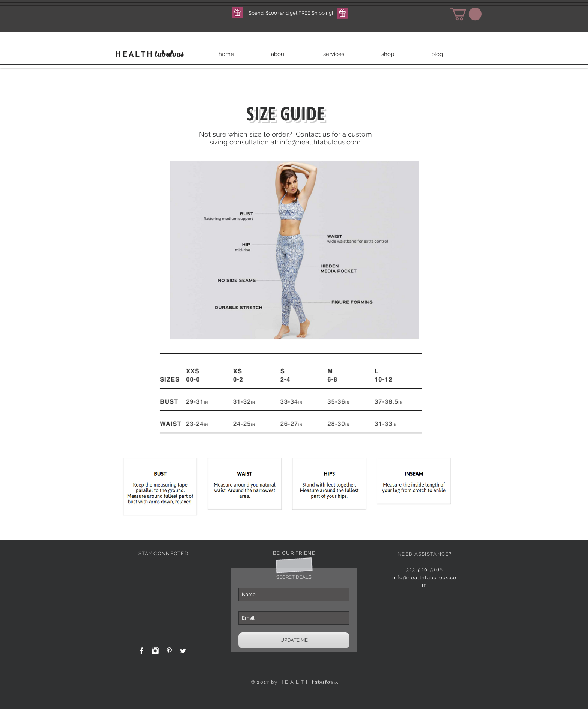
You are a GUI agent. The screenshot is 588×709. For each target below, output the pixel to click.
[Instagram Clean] (155, 651)
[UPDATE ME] (294, 640)
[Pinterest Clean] (169, 651)
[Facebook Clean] (141, 651)
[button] (237, 12)
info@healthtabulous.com (320, 142)
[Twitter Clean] (183, 651)
